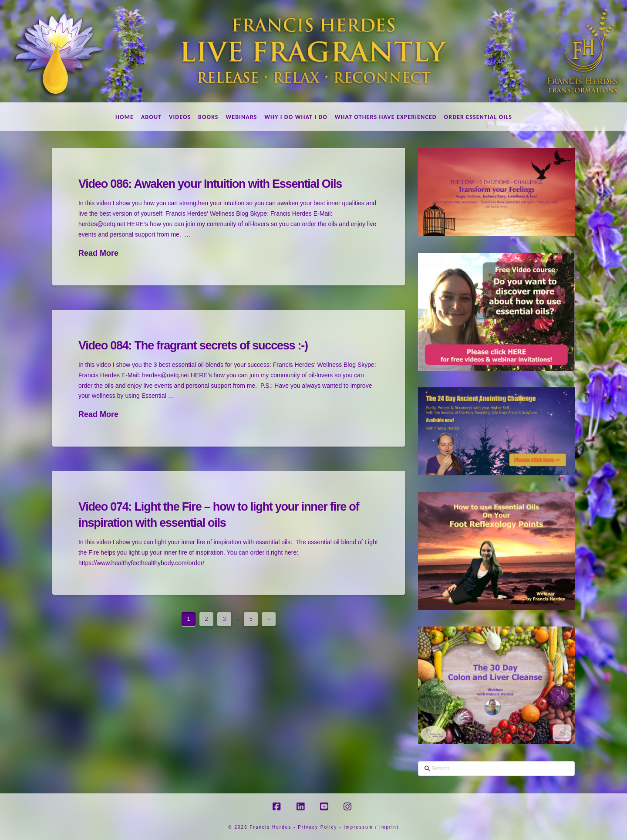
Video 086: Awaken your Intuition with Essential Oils (210, 184)
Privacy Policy (317, 827)
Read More (98, 253)
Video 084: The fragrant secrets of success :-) (193, 345)
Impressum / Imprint (371, 827)
